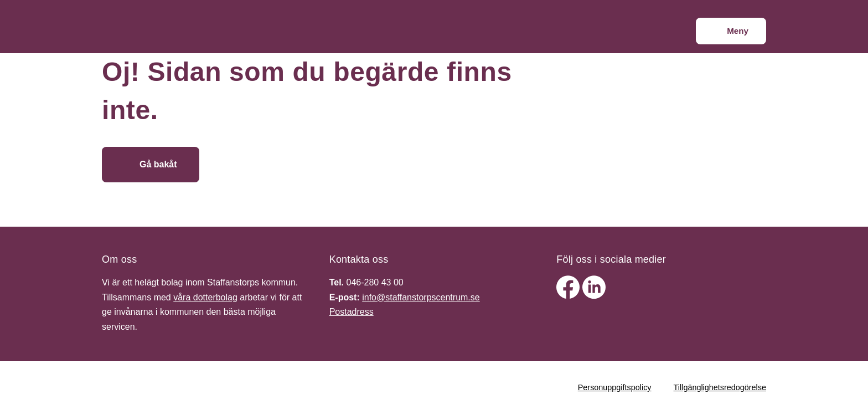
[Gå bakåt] (151, 165)
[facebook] (569, 296)
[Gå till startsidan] (280, 165)
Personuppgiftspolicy (615, 387)
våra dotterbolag (205, 297)
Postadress (352, 312)
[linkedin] (594, 296)
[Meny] (731, 31)
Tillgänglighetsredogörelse (720, 387)
